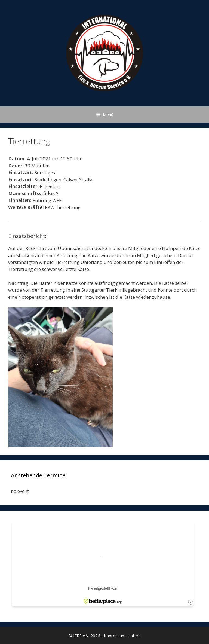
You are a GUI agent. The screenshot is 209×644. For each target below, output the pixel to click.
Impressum (115, 636)
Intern (135, 636)
